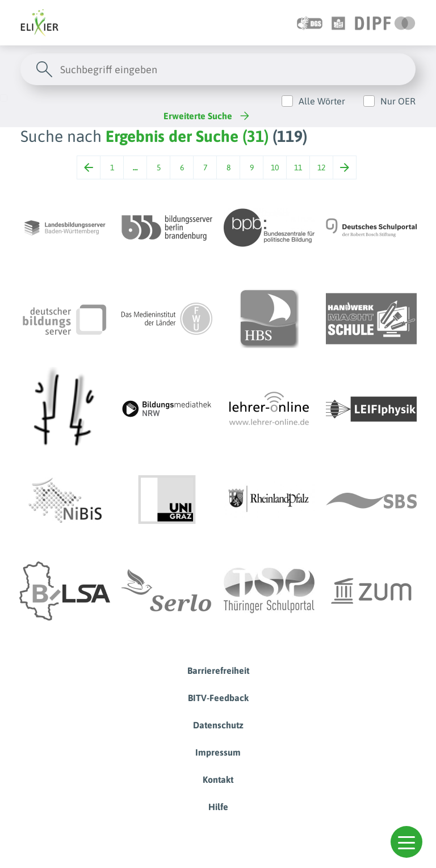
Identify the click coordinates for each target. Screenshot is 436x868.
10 (275, 167)
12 (321, 167)
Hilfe (218, 807)
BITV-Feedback (218, 698)
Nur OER (398, 101)
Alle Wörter (322, 101)
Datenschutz (218, 725)
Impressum (218, 752)
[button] (406, 842)
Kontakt (218, 779)
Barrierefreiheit (218, 670)
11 (298, 167)
